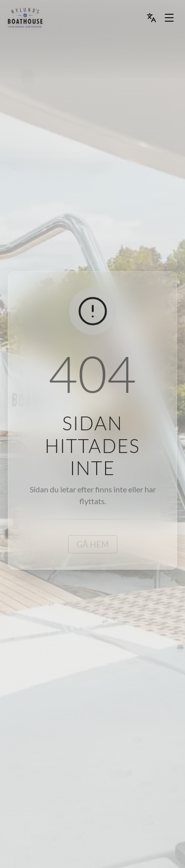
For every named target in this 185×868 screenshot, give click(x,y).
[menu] (25, 18)
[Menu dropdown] (169, 18)
